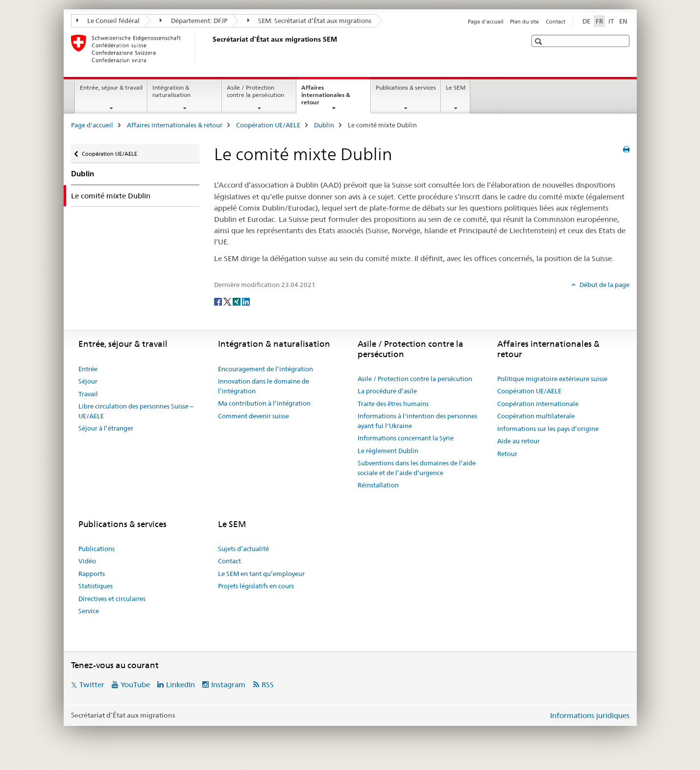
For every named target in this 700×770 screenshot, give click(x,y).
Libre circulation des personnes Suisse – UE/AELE (136, 411)
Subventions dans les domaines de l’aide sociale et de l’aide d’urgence (417, 468)
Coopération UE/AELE (268, 125)
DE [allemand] (586, 21)
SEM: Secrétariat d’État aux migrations (310, 21)
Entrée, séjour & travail (111, 87)
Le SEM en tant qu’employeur (261, 574)
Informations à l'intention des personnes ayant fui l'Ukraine (417, 421)
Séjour (88, 381)
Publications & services (406, 87)
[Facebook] (219, 301)
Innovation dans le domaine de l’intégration (264, 386)
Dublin (324, 125)
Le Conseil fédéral (108, 21)
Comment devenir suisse (253, 416)
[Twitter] (228, 301)
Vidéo (87, 561)
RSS (268, 685)
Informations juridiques (590, 715)
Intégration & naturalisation (171, 91)
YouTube (135, 685)
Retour (507, 454)
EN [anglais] (623, 21)
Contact (555, 22)
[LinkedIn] (246, 301)
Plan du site (524, 22)
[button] (540, 41)
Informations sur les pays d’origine (548, 429)
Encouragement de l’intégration (266, 369)
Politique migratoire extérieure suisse (552, 379)
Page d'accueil (486, 22)
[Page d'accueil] (211, 48)
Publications (97, 549)
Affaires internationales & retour (326, 98)
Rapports (92, 574)
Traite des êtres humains (393, 404)
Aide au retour (519, 441)
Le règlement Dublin (388, 451)
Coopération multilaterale (536, 416)
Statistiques (96, 586)
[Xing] (237, 301)
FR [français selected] (599, 21)
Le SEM (456, 87)
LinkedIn (181, 685)
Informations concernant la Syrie (406, 438)
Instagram (228, 685)
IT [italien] (611, 21)
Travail (88, 394)
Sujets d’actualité (243, 549)
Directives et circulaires (112, 599)
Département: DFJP (193, 21)
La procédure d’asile (387, 391)
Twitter (92, 685)
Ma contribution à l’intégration (264, 403)
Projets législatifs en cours (256, 586)
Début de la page (604, 285)
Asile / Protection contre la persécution (255, 91)
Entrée (88, 369)
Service (89, 611)
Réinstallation (378, 485)
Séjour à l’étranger (106, 428)
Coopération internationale (538, 404)
